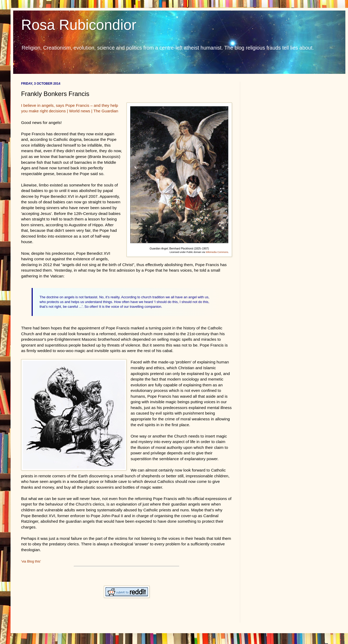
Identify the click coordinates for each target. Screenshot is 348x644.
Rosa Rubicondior (79, 25)
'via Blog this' (31, 561)
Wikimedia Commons (217, 252)
